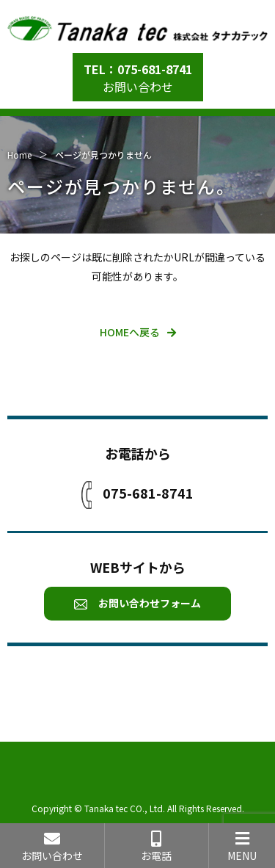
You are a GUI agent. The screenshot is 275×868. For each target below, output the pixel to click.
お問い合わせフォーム (137, 603)
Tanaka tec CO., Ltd (124, 808)
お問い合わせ (138, 87)
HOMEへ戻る (130, 332)
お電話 (157, 847)
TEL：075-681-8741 (138, 69)
